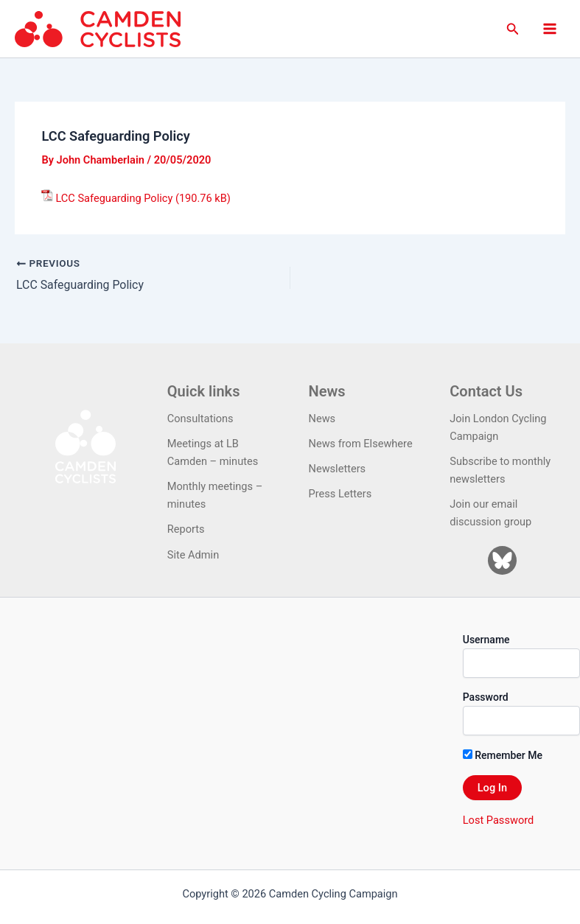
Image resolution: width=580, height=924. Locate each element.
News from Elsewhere (361, 444)
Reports (186, 529)
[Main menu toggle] (550, 29)
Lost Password (498, 819)
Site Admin (193, 554)
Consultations (200, 419)
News (322, 419)
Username (486, 639)
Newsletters (338, 469)
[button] (513, 29)
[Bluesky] (502, 560)
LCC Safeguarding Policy (114, 198)
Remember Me (503, 755)
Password (486, 697)
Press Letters (340, 494)
